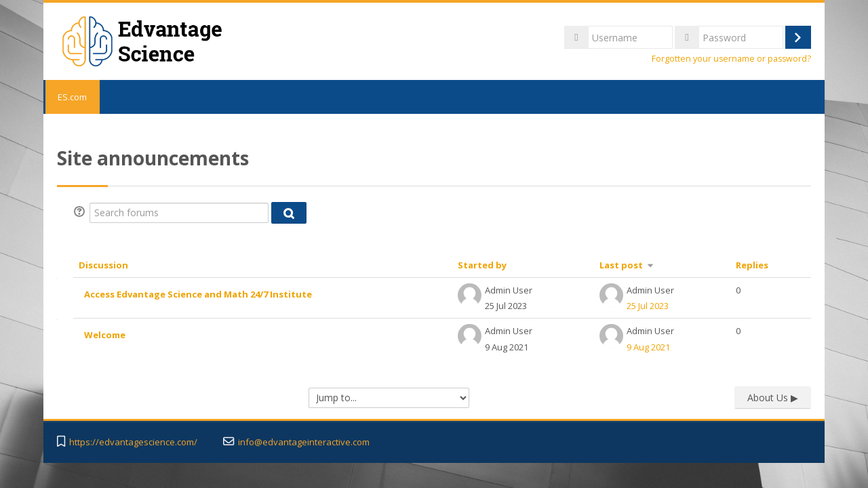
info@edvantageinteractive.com (304, 442)
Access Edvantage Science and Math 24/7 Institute (198, 294)
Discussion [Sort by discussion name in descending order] (103, 265)
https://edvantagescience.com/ (133, 442)
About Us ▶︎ (773, 398)
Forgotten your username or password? (731, 59)
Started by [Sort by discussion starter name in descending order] (482, 265)
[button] (81, 213)
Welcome (105, 335)
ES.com (72, 97)
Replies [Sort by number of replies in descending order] (752, 265)
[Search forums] (179, 213)
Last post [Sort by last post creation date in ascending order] (621, 265)
